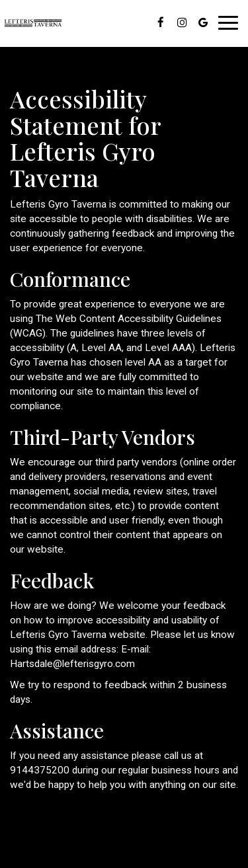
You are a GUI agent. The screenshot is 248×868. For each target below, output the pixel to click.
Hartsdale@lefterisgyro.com (72, 664)
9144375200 (40, 770)
